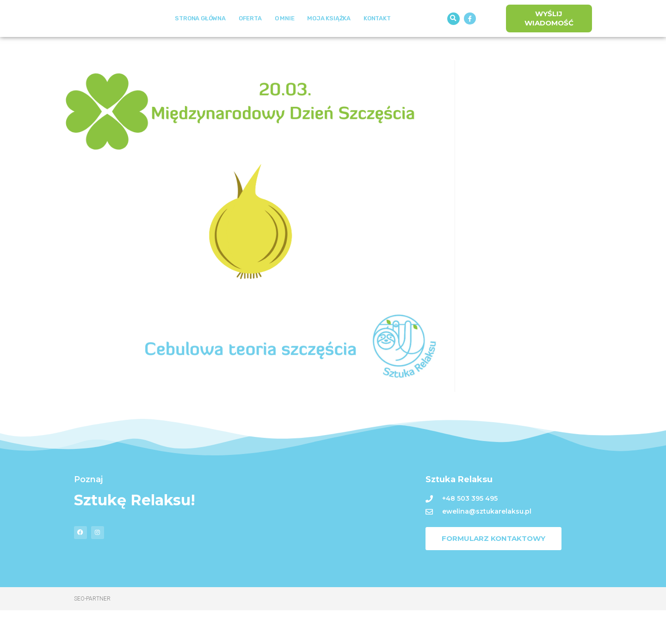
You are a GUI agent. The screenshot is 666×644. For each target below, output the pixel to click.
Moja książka (329, 35)
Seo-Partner (92, 632)
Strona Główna (200, 35)
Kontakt (377, 35)
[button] (453, 35)
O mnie (285, 35)
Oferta (250, 35)
